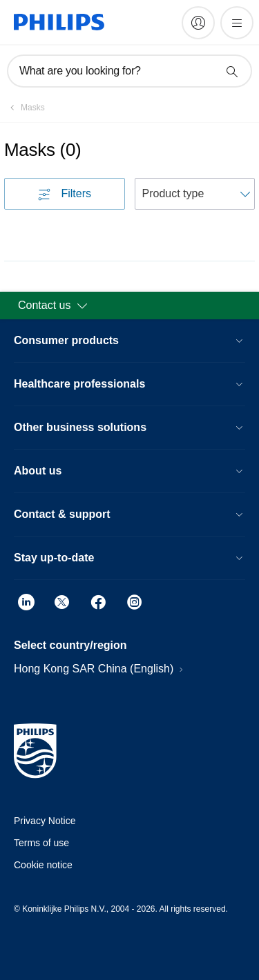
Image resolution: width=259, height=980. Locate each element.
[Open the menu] (237, 23)
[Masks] (25, 108)
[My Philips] (198, 23)
